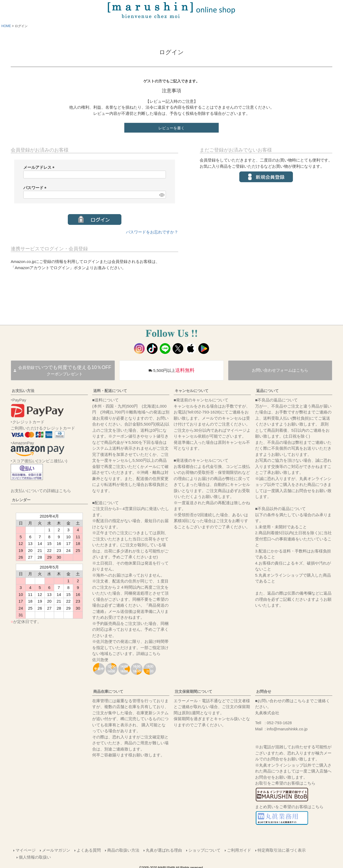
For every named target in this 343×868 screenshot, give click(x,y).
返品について (267, 391)
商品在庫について (108, 691)
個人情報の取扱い (35, 856)
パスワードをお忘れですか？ (152, 232)
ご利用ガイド (238, 850)
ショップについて (204, 850)
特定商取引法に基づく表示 (281, 850)
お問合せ (264, 691)
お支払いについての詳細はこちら (41, 491)
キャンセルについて (192, 391)
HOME (6, 26)
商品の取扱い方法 (123, 850)
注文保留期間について (193, 691)
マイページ (25, 850)
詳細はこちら (148, 653)
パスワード (36, 188)
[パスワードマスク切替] (162, 195)
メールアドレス (40, 167)
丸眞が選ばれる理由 (163, 850)
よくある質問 (88, 850)
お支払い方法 (23, 391)
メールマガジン (56, 850)
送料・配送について (110, 391)
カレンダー (21, 500)
